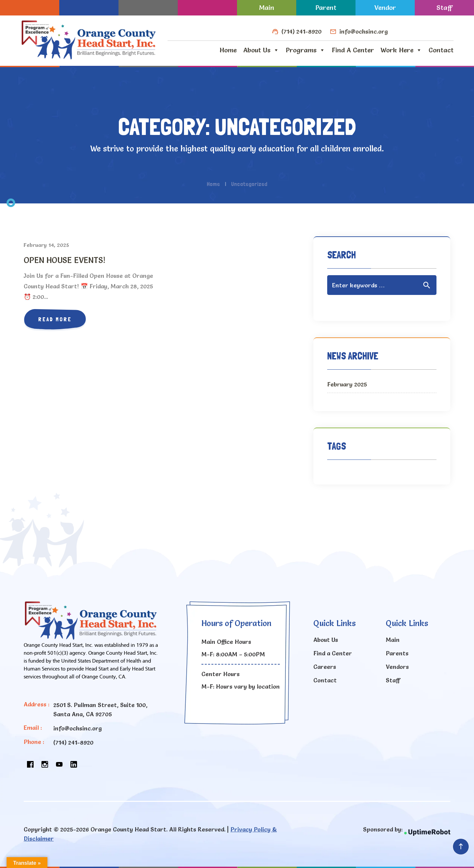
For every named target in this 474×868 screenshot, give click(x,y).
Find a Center (353, 50)
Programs (305, 50)
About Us (261, 50)
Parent (326, 8)
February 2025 (347, 384)
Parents (397, 653)
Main (267, 8)
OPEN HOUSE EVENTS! (65, 260)
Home (228, 50)
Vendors (397, 667)
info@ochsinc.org (364, 31)
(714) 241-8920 (302, 31)
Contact (441, 50)
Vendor (385, 8)
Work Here (401, 50)
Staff (444, 8)
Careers (325, 667)
